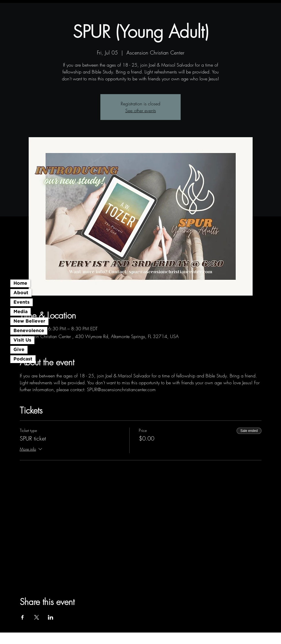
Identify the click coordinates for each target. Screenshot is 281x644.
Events (22, 302)
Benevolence (29, 331)
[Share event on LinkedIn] (51, 617)
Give (19, 350)
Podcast (23, 359)
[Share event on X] (37, 617)
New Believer (29, 321)
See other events (141, 110)
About (21, 293)
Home (20, 283)
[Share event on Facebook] (23, 617)
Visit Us (22, 340)
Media (21, 312)
